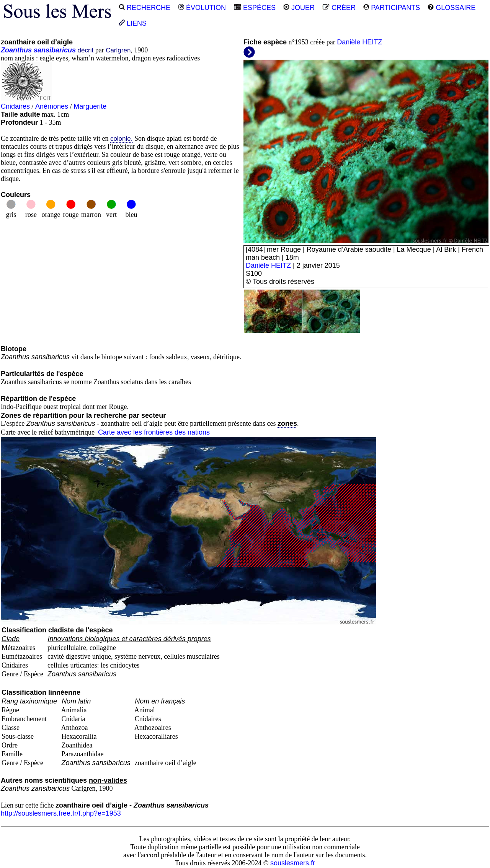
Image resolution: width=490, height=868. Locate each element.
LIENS (133, 23)
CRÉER (339, 8)
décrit (86, 50)
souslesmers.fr (293, 863)
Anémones (52, 106)
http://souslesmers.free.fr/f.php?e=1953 (61, 813)
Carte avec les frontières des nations (154, 432)
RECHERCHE (145, 8)
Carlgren (118, 50)
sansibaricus (55, 50)
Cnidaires (15, 106)
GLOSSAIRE (452, 8)
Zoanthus (16, 50)
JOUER (299, 8)
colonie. (122, 139)
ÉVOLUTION (202, 8)
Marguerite (90, 106)
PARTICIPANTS (392, 8)
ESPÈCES (255, 8)
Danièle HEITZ (359, 42)
